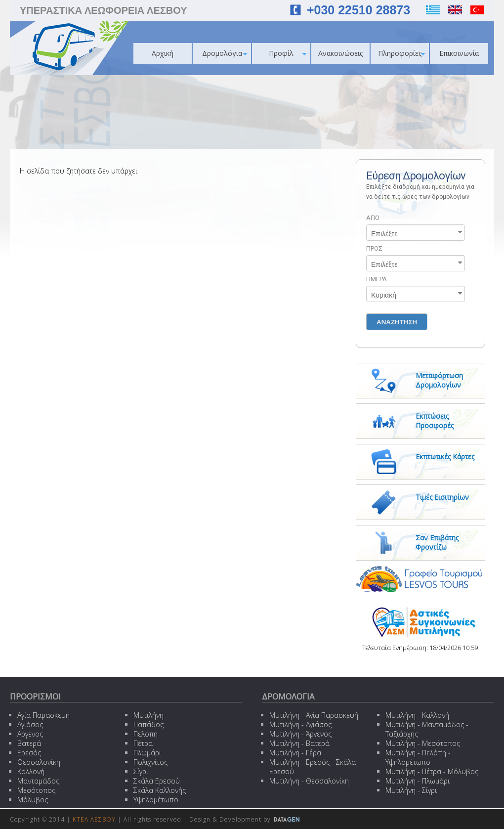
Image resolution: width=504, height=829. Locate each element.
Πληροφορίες (402, 53)
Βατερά (29, 743)
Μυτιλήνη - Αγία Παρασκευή (314, 715)
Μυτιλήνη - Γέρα (295, 753)
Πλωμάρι (147, 753)
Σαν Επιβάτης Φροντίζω (437, 542)
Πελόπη (146, 734)
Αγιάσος (30, 724)
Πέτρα (143, 743)
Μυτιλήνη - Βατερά (299, 743)
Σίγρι (141, 771)
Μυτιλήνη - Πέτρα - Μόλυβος (432, 771)
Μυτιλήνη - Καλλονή (417, 715)
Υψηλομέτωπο (156, 800)
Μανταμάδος (38, 781)
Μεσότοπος (36, 790)
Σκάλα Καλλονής (160, 790)
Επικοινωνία (459, 53)
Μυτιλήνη (148, 715)
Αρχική (163, 53)
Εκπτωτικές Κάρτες (445, 457)
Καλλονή (31, 771)
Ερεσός (29, 753)
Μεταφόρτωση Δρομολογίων (439, 380)
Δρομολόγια (225, 53)
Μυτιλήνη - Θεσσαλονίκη (309, 781)
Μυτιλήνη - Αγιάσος (300, 724)
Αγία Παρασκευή (43, 715)
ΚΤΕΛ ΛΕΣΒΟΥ (94, 819)
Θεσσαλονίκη (39, 762)
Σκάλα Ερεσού (157, 781)
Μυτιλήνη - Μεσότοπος (423, 743)
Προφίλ (288, 53)
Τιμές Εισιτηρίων (442, 497)
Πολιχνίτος (150, 762)
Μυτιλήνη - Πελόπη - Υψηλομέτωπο (418, 757)
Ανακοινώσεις (340, 53)
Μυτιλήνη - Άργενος (300, 734)
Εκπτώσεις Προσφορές (435, 421)
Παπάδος (148, 724)
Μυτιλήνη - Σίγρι (411, 790)
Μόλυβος (33, 800)
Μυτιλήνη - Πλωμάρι (418, 781)
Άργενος (30, 734)
